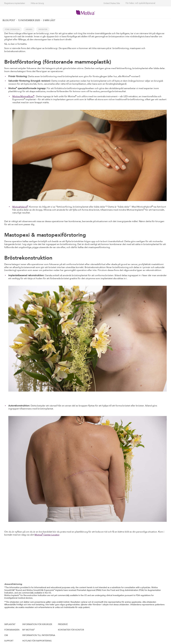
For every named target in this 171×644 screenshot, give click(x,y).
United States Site (112, 3)
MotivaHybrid (20, 207)
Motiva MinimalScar (23, 96)
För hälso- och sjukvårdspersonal (140, 3)
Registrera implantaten (15, 3)
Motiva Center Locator (47, 535)
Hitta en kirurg (37, 3)
